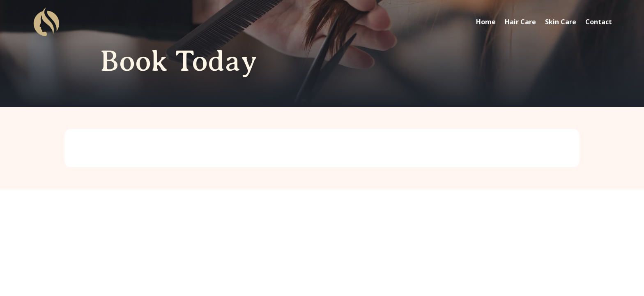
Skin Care (561, 22)
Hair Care (520, 22)
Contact (599, 22)
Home (486, 22)
